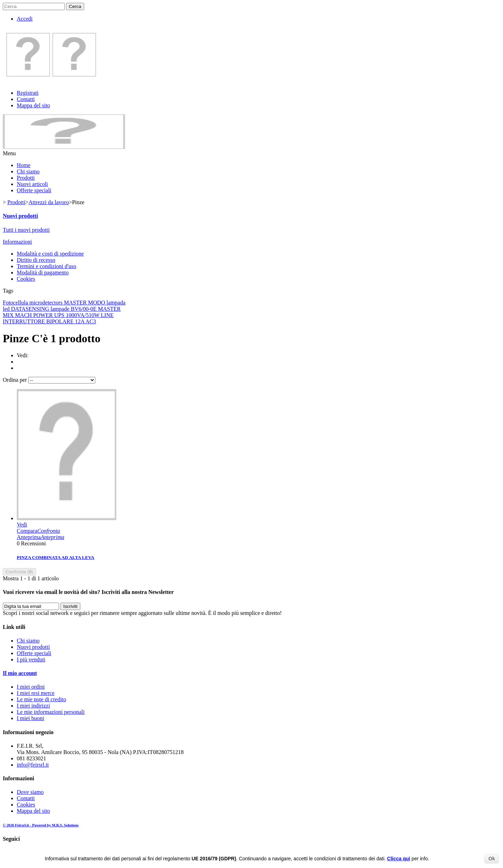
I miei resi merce (36, 693)
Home (24, 165)
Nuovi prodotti (20, 216)
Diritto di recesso (36, 260)
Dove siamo (30, 792)
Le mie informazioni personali (51, 712)
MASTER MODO (85, 303)
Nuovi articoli (32, 184)
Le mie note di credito (41, 699)
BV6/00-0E (85, 309)
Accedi (25, 19)
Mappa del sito (33, 105)
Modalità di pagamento (43, 272)
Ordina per (15, 380)
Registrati (28, 93)
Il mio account (20, 673)
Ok (492, 859)
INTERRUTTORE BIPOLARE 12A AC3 (49, 321)
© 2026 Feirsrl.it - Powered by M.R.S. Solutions (41, 825)
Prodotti (26, 178)
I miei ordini (31, 687)
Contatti (26, 99)
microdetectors (47, 303)
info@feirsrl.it (33, 765)
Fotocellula (16, 303)
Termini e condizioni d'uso (46, 266)
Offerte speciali (34, 190)
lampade (61, 309)
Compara (38, 531)
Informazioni (17, 242)
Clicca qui (399, 859)
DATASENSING (31, 309)
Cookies (26, 279)
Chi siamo (28, 171)
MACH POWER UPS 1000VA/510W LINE (64, 315)
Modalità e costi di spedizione (50, 254)
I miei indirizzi (33, 706)
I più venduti (31, 659)
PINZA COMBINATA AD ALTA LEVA (56, 557)
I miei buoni (30, 718)
